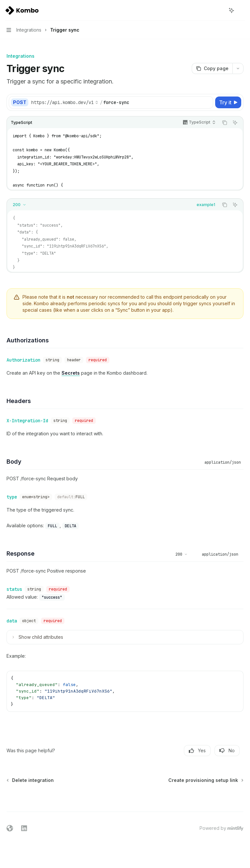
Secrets (71, 373)
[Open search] (219, 10)
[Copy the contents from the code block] (225, 123)
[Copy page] (212, 68)
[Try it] (228, 102)
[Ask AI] (235, 123)
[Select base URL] (65, 102)
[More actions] (242, 10)
